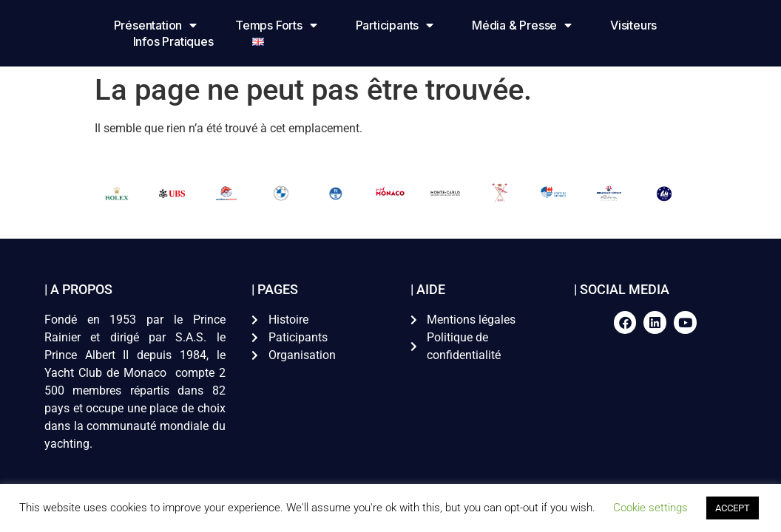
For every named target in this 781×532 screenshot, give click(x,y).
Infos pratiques (173, 41)
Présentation (155, 25)
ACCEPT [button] (733, 508)
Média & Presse (522, 25)
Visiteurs (633, 25)
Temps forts (276, 25)
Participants (394, 25)
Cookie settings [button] (650, 508)
